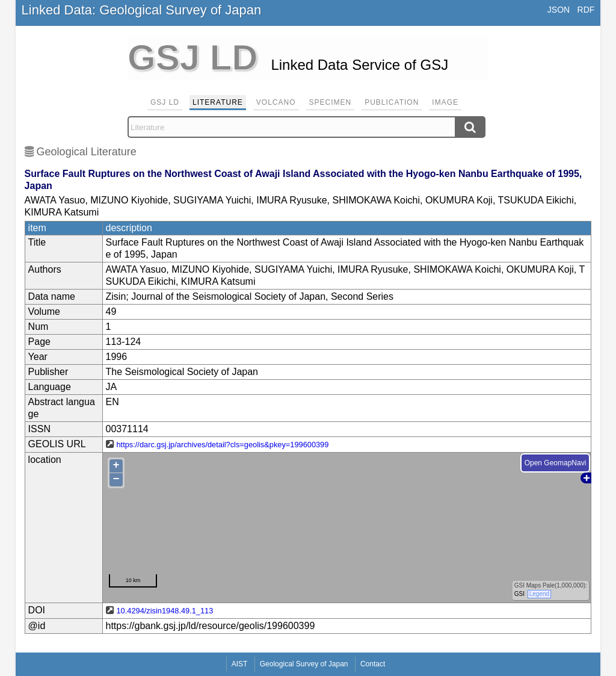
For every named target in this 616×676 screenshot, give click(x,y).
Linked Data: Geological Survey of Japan (142, 10)
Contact (373, 664)
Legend (539, 594)
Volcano (276, 102)
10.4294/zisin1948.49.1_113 (165, 611)
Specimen (331, 102)
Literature (218, 102)
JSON (559, 10)
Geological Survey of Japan (304, 664)
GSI (519, 594)
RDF (586, 10)
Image (445, 102)
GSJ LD (165, 102)
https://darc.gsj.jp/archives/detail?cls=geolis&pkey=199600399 (223, 445)
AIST (240, 664)
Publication (392, 102)
